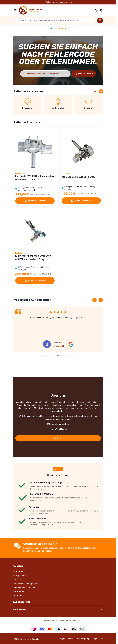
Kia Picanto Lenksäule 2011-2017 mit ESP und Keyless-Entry (33, 257)
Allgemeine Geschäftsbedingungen (75, 639)
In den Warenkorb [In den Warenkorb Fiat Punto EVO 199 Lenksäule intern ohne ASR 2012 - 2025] (35, 201)
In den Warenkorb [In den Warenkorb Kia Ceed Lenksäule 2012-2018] (81, 201)
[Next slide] (101, 300)
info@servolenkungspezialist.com (58, 2)
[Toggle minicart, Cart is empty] (101, 10)
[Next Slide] (101, 91)
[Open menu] (15, 10)
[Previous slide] (94, 300)
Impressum (98, 639)
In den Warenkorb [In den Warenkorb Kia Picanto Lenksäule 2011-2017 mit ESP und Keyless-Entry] (35, 281)
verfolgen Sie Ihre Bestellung (78, 548)
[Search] (100, 21)
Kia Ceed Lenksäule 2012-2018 (78, 177)
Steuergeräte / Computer (24, 587)
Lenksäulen (18, 571)
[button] (40, 356)
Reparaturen (19, 591)
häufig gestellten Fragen (54, 548)
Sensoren (18, 579)
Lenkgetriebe (19, 575)
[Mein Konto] (96, 10)
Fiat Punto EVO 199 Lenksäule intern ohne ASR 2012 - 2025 (35, 178)
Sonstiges (18, 595)
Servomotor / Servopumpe (25, 583)
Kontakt (58, 438)
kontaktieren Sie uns (32, 551)
